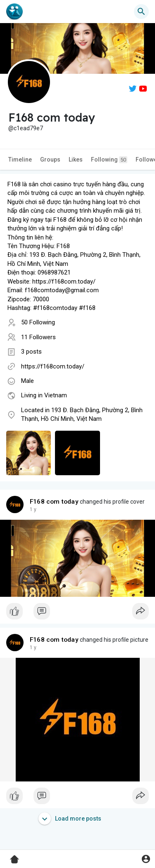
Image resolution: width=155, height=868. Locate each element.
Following (109, 160)
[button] (141, 12)
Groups (50, 160)
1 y (33, 509)
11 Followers (38, 337)
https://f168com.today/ (53, 366)
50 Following (38, 322)
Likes (76, 160)
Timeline (20, 160)
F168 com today (54, 502)
